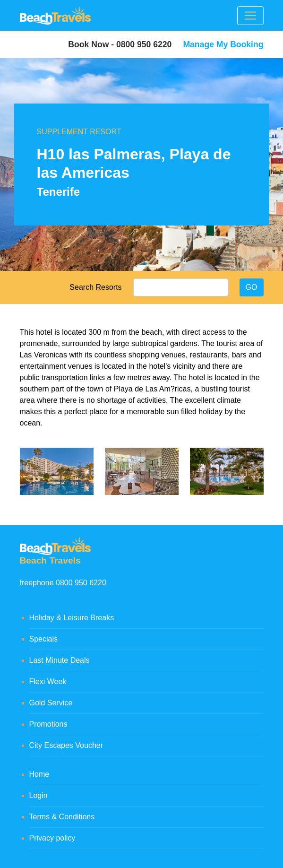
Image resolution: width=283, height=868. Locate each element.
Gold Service (51, 703)
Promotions (48, 724)
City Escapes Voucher (66, 745)
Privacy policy (52, 838)
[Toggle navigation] (250, 16)
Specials (43, 639)
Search (81, 287)
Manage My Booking (223, 44)
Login (39, 795)
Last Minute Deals (60, 660)
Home (39, 774)
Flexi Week (48, 681)
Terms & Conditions (62, 817)
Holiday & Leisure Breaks (72, 618)
